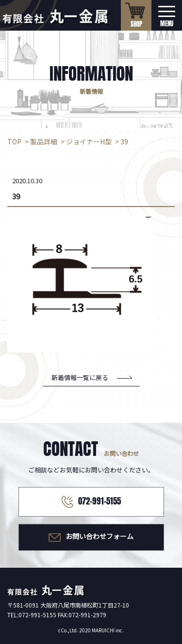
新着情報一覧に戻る (80, 377)
